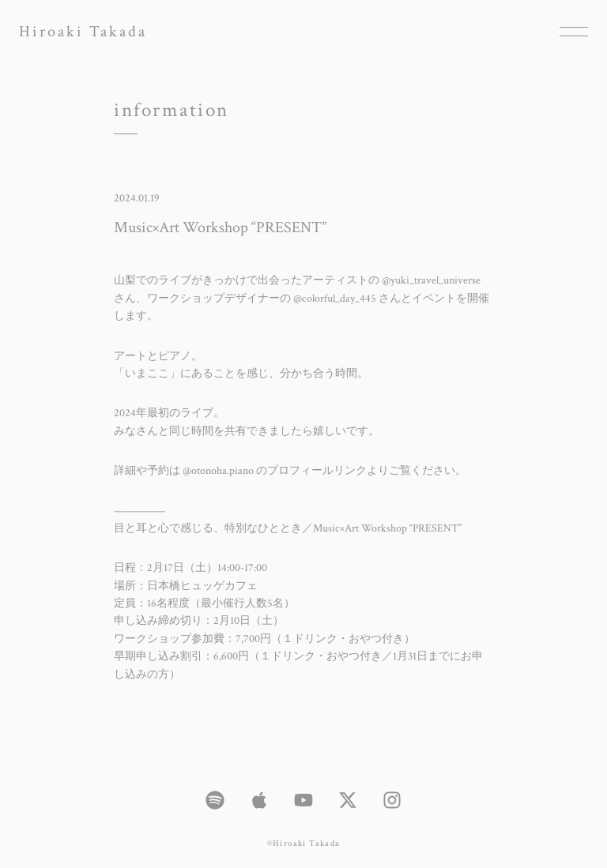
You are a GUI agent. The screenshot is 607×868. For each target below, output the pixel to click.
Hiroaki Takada (83, 32)
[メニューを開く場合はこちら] (574, 32)
